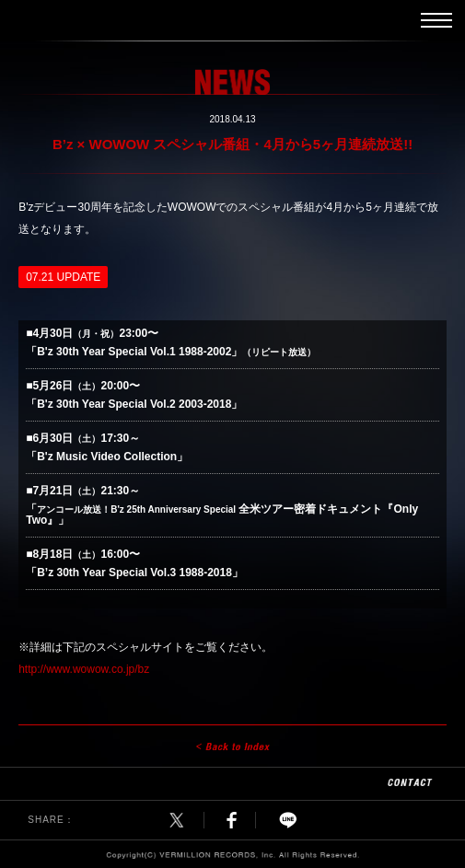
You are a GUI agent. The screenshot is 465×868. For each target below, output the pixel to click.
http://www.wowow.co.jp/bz (84, 669)
